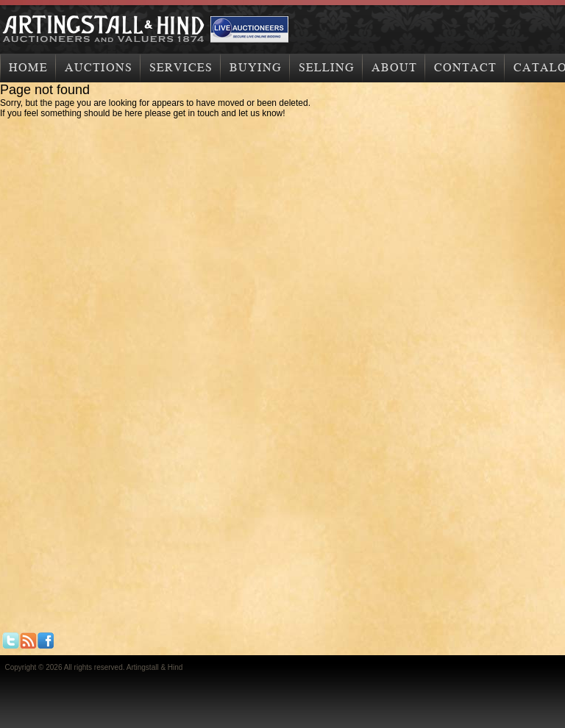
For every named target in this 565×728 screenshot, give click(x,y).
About (394, 68)
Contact (465, 68)
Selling (327, 68)
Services (181, 68)
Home (28, 68)
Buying (256, 68)
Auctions (99, 68)
